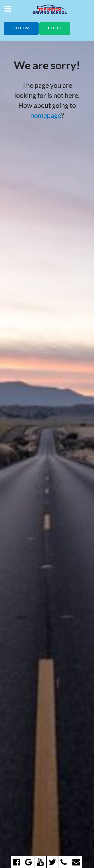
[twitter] (52, 862)
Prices (55, 28)
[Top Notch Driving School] (47, 9)
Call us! (21, 28)
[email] (76, 862)
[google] (29, 862)
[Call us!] (64, 862)
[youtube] (41, 862)
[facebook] (17, 862)
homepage (46, 116)
